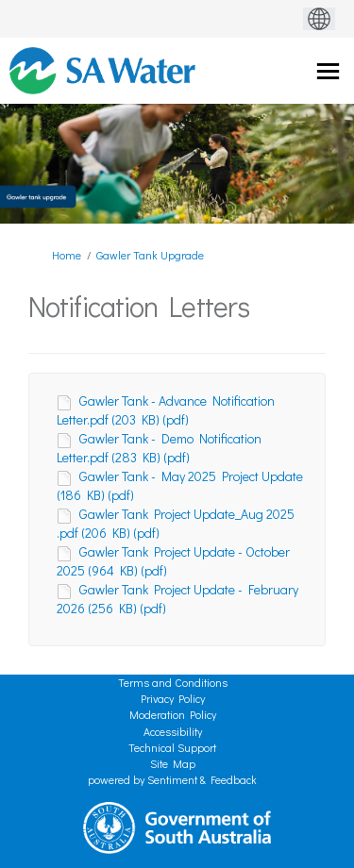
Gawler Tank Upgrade (150, 255)
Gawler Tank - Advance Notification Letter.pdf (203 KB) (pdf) (166, 410)
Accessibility (173, 731)
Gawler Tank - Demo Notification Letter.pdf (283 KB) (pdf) (159, 448)
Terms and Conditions (173, 682)
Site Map (173, 763)
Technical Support (172, 747)
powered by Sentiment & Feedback (172, 779)
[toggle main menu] (328, 71)
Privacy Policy (173, 698)
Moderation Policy (173, 714)
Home (67, 255)
